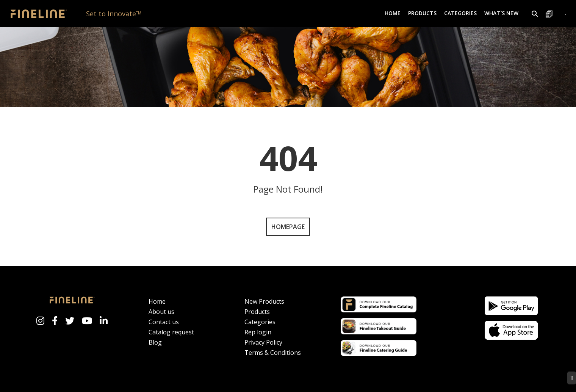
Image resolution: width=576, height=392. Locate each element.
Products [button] (422, 13)
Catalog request (171, 332)
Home (393, 13)
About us (161, 312)
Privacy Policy (263, 342)
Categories (260, 322)
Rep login (258, 332)
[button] (535, 14)
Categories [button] (460, 13)
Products (257, 312)
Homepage (288, 227)
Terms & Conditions (273, 353)
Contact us (164, 322)
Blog (155, 342)
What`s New (501, 13)
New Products (264, 301)
